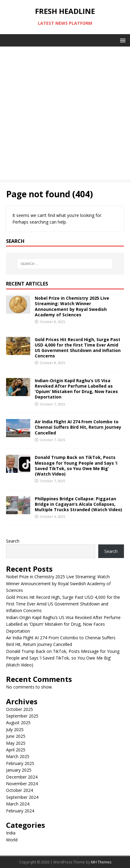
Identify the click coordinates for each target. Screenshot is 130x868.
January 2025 (19, 770)
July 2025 (15, 729)
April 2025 (16, 750)
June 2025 (16, 736)
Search (13, 541)
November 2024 (22, 784)
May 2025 (16, 743)
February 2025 (20, 763)
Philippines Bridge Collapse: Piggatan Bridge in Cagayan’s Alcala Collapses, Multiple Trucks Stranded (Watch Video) (78, 504)
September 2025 (22, 716)
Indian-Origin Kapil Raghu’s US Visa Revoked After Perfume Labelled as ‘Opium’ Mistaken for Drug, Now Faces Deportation (76, 389)
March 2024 (18, 804)
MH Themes (101, 862)
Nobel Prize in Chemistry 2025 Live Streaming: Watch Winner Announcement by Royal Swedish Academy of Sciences (72, 306)
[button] (122, 40)
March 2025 (18, 756)
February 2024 (20, 811)
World (12, 840)
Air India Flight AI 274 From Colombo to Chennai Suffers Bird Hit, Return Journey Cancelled (78, 427)
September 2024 (22, 797)
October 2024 (19, 790)
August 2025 (18, 723)
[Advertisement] (65, 115)
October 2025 (19, 709)
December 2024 (22, 777)
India (11, 833)
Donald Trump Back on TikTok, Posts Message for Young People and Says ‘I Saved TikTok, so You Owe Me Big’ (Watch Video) (76, 466)
